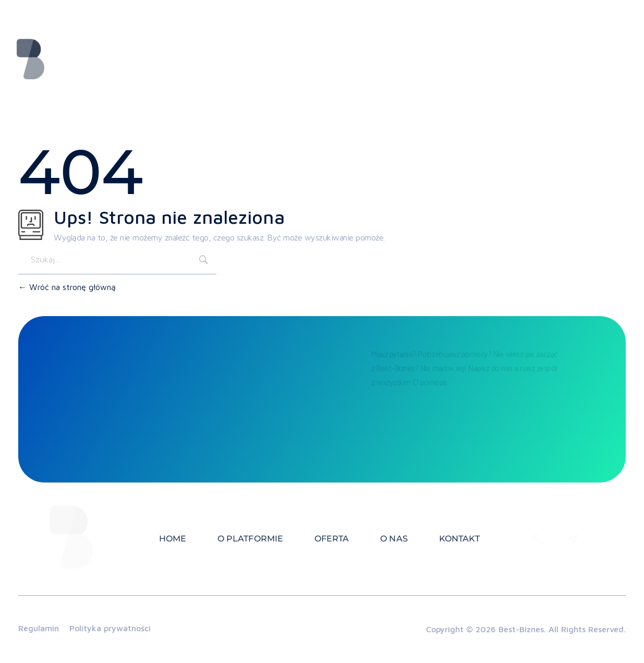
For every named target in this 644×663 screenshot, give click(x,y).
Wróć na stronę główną (67, 287)
